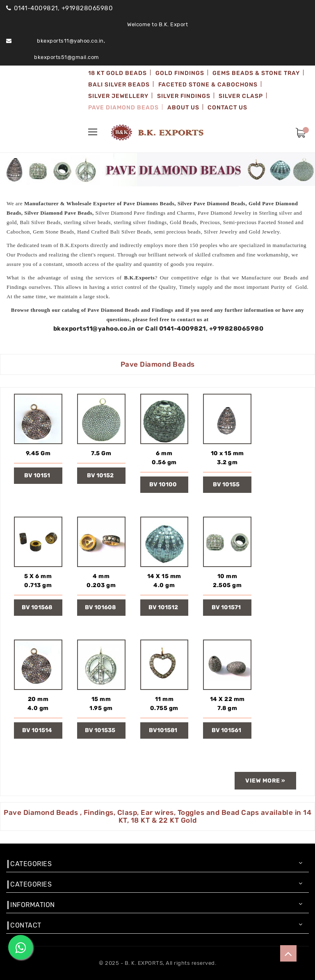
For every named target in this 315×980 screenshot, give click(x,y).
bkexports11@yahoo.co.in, (71, 41)
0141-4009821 (183, 329)
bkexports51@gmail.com (67, 57)
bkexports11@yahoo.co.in (95, 329)
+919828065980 (236, 329)
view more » (265, 781)
